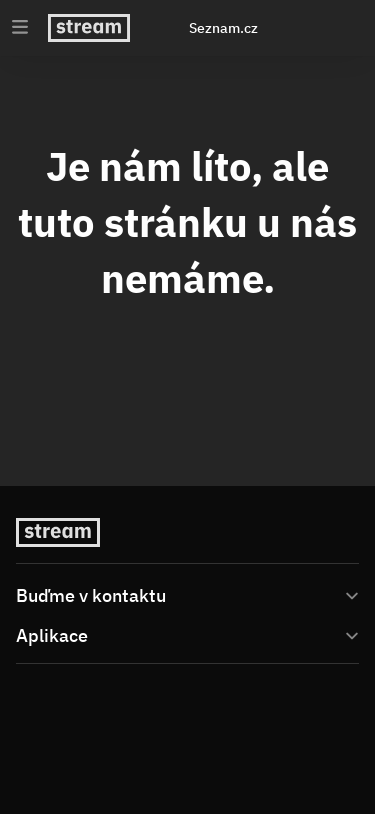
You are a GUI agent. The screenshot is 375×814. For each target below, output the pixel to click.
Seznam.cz (223, 28)
